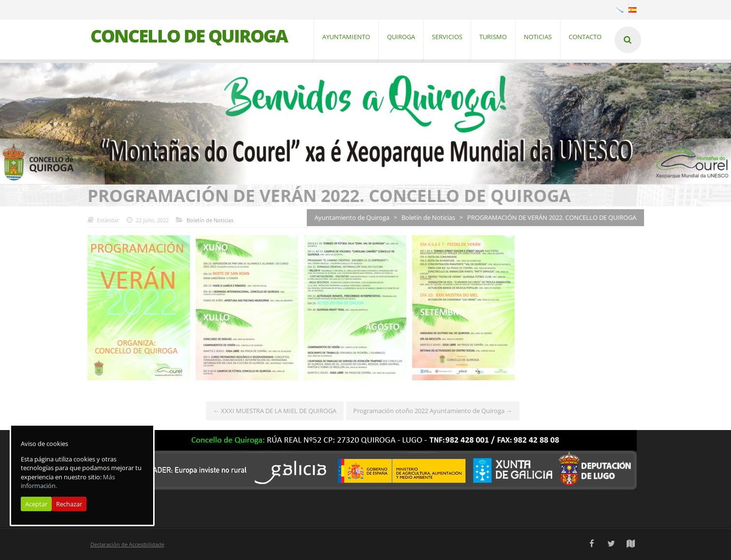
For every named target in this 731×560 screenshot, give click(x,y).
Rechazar (69, 504)
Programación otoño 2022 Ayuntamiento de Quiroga (429, 411)
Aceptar (36, 504)
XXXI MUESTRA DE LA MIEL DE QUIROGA (271, 411)
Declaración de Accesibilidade (127, 544)
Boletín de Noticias (206, 220)
